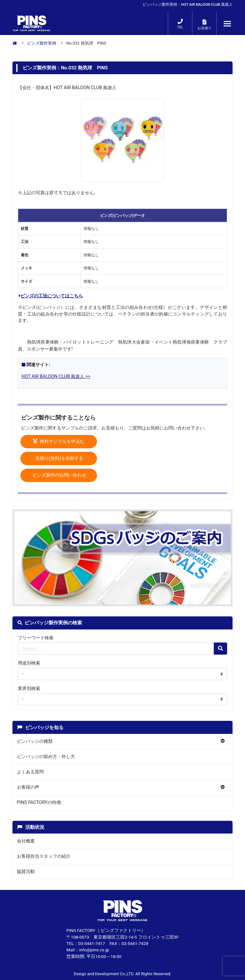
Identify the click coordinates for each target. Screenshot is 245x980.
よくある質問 (30, 772)
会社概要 (26, 841)
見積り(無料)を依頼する (59, 458)
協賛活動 (26, 872)
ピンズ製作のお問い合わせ (59, 475)
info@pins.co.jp (94, 950)
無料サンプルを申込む (59, 441)
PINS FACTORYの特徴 (39, 802)
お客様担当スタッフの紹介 (44, 856)
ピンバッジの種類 (35, 741)
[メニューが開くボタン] (227, 24)
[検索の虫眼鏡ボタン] (220, 649)
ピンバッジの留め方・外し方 (46, 757)
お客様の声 (28, 787)
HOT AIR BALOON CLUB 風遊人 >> (56, 376)
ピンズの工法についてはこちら (51, 296)
